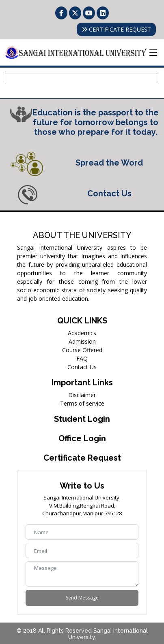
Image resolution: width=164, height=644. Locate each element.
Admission (82, 341)
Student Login (82, 419)
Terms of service (82, 403)
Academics (82, 333)
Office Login (82, 438)
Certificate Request (82, 458)
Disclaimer (82, 395)
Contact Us (82, 367)
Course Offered (82, 350)
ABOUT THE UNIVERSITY (82, 235)
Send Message (82, 598)
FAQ (82, 358)
